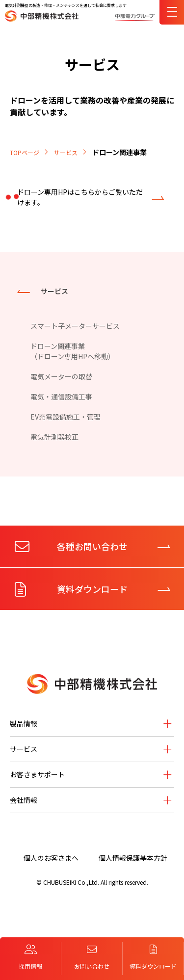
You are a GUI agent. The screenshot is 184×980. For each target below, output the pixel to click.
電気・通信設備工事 (61, 397)
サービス (66, 152)
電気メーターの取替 (61, 376)
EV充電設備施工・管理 (66, 417)
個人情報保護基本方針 (133, 858)
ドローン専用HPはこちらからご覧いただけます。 (80, 197)
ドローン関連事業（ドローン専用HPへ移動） (73, 351)
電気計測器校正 (54, 437)
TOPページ (25, 152)
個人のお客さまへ (51, 858)
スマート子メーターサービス (75, 326)
